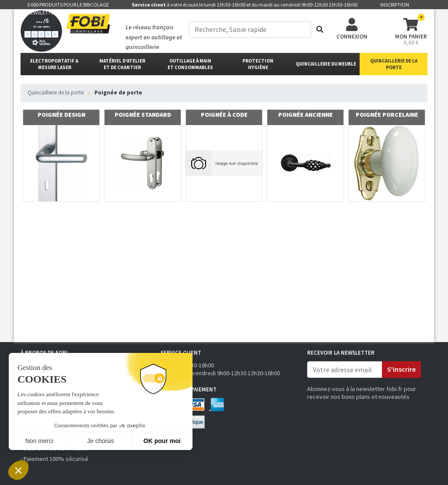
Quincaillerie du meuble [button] (326, 64)
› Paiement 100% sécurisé (54, 459)
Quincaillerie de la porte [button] (394, 64)
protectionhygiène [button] (258, 64)
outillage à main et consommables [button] (190, 64)
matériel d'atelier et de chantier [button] (122, 64)
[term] (250, 29)
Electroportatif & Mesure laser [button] (54, 64)
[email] (345, 370)
